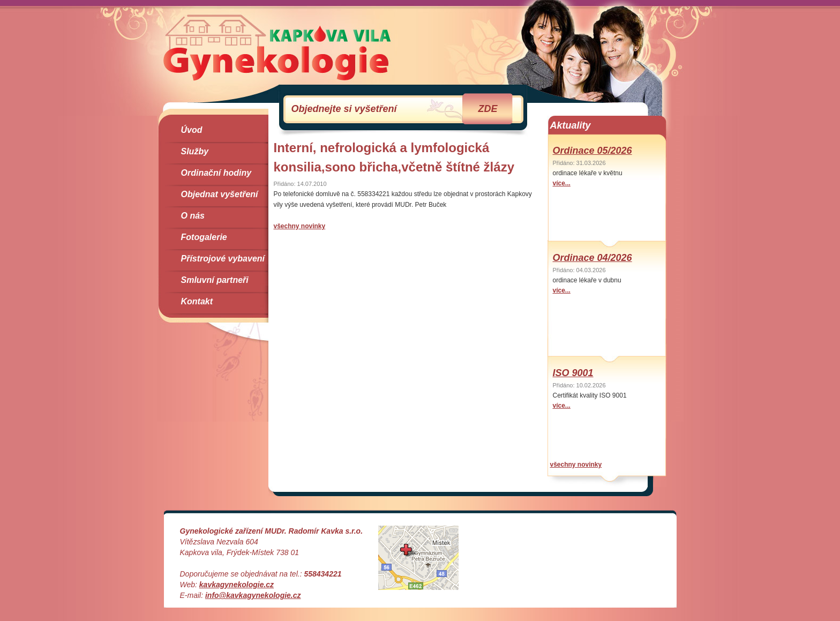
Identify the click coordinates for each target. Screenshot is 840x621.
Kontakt (197, 301)
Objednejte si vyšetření (395, 109)
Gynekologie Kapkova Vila (277, 47)
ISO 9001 (573, 373)
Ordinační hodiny (216, 173)
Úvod (192, 130)
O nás (193, 216)
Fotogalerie (204, 237)
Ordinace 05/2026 (592, 151)
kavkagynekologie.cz (237, 585)
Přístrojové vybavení (223, 259)
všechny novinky (300, 226)
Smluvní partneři (215, 280)
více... (562, 183)
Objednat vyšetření (220, 194)
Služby (195, 151)
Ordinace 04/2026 (592, 258)
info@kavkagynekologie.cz (253, 595)
